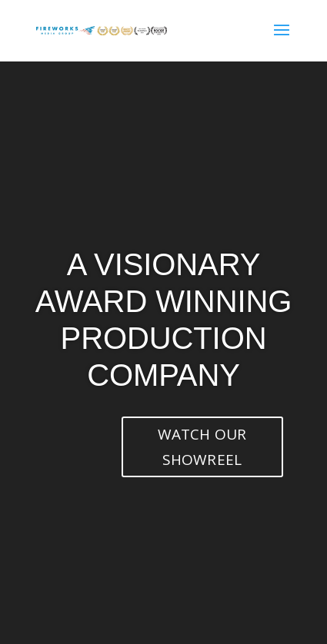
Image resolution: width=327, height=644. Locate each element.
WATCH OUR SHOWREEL (202, 446)
